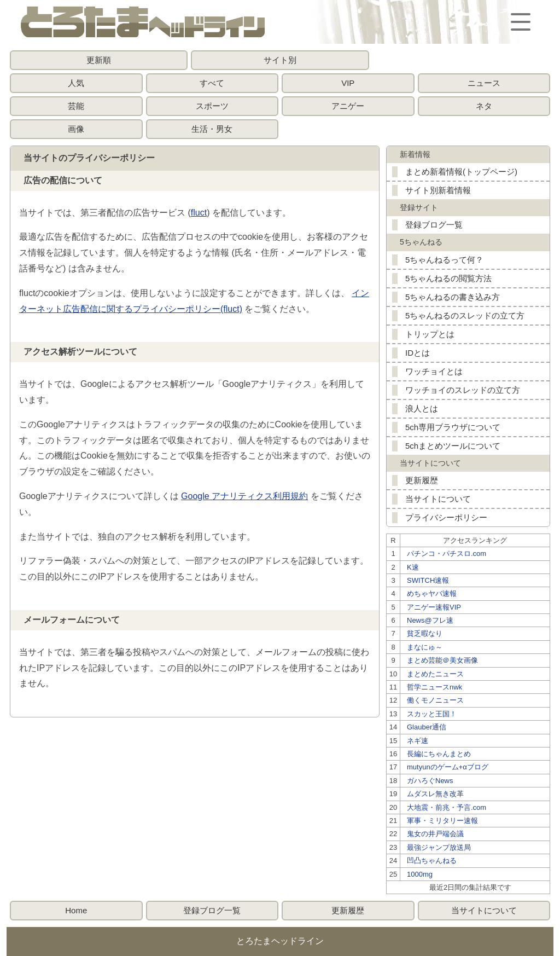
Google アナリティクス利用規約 (244, 496)
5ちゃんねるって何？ (444, 260)
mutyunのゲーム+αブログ (448, 767)
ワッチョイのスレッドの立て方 (463, 390)
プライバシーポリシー (446, 517)
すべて (212, 83)
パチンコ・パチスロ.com (447, 554)
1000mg (420, 874)
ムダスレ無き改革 (435, 794)
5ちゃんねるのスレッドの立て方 (465, 315)
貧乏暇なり (425, 633)
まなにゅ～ (425, 647)
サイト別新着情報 (438, 190)
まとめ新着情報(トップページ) (461, 172)
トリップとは (430, 334)
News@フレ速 (430, 620)
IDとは (418, 353)
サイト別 (280, 60)
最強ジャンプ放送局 (439, 847)
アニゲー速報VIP (434, 607)
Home (76, 910)
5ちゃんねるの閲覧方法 (448, 278)
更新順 (99, 60)
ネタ (484, 106)
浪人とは (422, 409)
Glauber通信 (427, 727)
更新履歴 (422, 480)
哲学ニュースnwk (434, 687)
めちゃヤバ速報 (432, 593)
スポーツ (212, 106)
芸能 (76, 106)
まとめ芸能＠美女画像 (442, 660)
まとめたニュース (435, 674)
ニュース (484, 83)
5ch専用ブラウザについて (453, 427)
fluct (199, 213)
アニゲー (348, 106)
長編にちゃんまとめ (439, 754)
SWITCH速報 (428, 580)
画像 (76, 129)
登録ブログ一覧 (434, 225)
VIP (348, 83)
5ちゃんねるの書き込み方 (453, 297)
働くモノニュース (435, 700)
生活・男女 (212, 129)
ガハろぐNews (430, 781)
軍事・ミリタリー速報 (442, 821)
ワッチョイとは (434, 371)
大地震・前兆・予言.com (447, 807)
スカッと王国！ (432, 714)
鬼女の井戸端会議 (435, 834)
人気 (76, 83)
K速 (413, 567)
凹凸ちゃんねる (432, 861)
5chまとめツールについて (453, 446)
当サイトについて (438, 499)
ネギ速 (418, 741)
